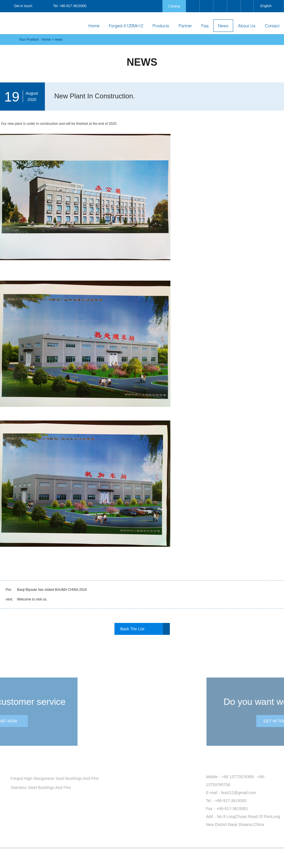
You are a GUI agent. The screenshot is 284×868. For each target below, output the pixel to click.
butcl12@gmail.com (239, 793)
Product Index (177, 859)
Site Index (158, 859)
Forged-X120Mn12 (126, 26)
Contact (272, 26)
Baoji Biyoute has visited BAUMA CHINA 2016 (52, 590)
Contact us (215, 765)
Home (94, 26)
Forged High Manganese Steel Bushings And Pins (52, 778)
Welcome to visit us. (32, 599)
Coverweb (224, 859)
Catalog (174, 6)
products (20, 765)
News (223, 26)
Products (161, 26)
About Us (247, 26)
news (59, 40)
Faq (205, 26)
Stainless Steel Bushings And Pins (38, 788)
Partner (185, 26)
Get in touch (18, 6)
